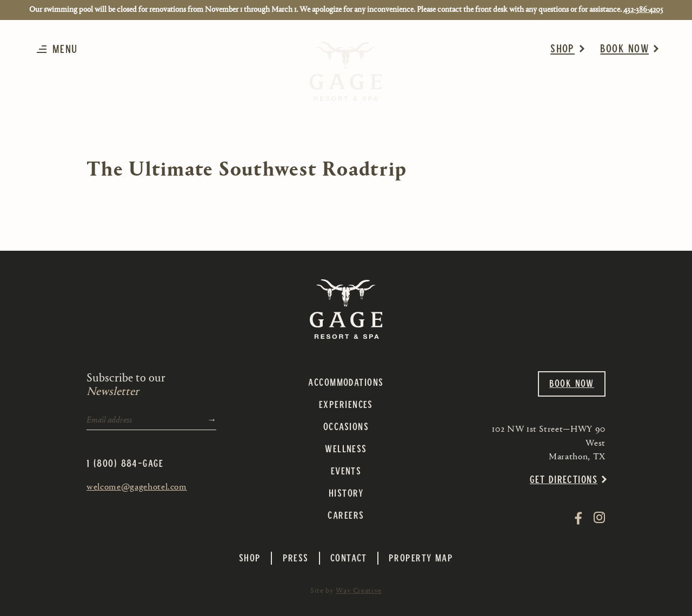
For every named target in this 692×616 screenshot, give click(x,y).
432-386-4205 (643, 9)
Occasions (346, 426)
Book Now (624, 48)
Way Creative (359, 591)
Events (346, 470)
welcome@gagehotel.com (137, 486)
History (346, 493)
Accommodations (346, 382)
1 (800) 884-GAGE (125, 463)
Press (296, 558)
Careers (346, 515)
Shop (563, 48)
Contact (349, 558)
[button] (60, 49)
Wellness (346, 448)
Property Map (421, 558)
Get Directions (564, 479)
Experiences (346, 404)
